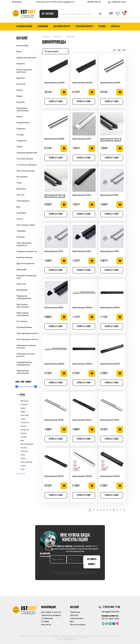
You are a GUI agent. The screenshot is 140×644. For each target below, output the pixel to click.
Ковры (20, 96)
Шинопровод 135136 (82, 420)
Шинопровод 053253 (82, 83)
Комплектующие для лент (26, 277)
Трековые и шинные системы (26, 347)
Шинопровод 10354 (82, 251)
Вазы (19, 52)
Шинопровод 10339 (82, 139)
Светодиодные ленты (27, 333)
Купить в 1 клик (56, 102)
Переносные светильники (23, 372)
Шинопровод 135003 (82, 364)
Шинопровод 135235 (82, 476)
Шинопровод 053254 (110, 83)
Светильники (23, 201)
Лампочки (21, 284)
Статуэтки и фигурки (27, 165)
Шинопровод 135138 (54, 476)
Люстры (20, 195)
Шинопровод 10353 (54, 251)
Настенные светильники (23, 306)
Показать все (21, 473)
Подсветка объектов (27, 251)
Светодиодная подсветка (24, 244)
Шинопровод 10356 (54, 308)
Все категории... (78, 624)
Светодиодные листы (27, 339)
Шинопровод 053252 (54, 83)
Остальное (22, 321)
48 (124, 50)
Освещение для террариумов (24, 363)
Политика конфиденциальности (68, 639)
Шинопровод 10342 (82, 195)
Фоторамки (22, 177)
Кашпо (20, 90)
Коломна (18, 2)
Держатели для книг (26, 58)
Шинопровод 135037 (110, 364)
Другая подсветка (25, 263)
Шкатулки (21, 189)
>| (124, 510)
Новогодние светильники (23, 314)
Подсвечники (23, 122)
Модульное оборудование (24, 297)
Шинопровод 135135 (54, 420)
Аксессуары (22, 45)
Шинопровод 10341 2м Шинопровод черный (55, 196)
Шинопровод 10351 (109, 195)
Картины (21, 78)
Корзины (21, 102)
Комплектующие (25, 257)
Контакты (115, 27)
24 (114, 50)
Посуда (20, 135)
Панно (20, 117)
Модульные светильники (23, 109)
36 (119, 50)
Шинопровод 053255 (54, 139)
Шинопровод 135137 (110, 420)
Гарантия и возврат (84, 27)
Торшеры (21, 231)
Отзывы (102, 27)
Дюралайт (22, 269)
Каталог (48, 14)
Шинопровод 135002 (54, 364)
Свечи (20, 147)
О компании (43, 27)
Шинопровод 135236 (110, 476)
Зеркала (21, 64)
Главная (45, 36)
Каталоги (21, 84)
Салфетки (21, 141)
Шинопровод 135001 (110, 308)
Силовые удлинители (27, 153)
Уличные (21, 237)
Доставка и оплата (62, 27)
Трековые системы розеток (26, 355)
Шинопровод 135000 (82, 308)
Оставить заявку (92, 562)
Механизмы (22, 290)
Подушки (21, 129)
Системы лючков (25, 159)
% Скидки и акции (24, 27)
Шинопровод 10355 (110, 251)
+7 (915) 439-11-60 (117, 2)
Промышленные (24, 327)
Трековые (21, 213)
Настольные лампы (26, 225)
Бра (18, 207)
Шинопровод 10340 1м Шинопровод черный (111, 140)
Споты (20, 219)
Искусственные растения (24, 71)
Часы (19, 183)
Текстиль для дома (26, 171)
